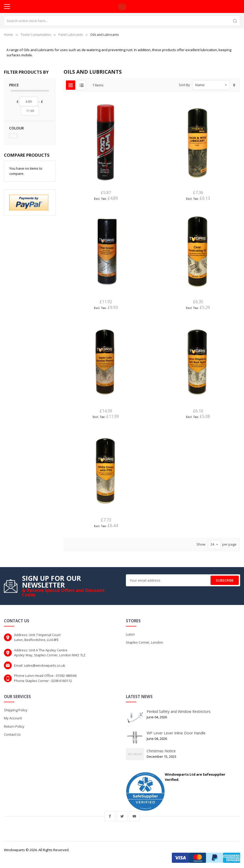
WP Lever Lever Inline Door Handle (176, 733)
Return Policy (14, 726)
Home (8, 35)
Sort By (184, 85)
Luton (130, 634)
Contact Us (12, 734)
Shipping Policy (16, 710)
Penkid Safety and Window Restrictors (179, 711)
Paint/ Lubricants (71, 35)
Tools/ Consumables (36, 35)
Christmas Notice (161, 751)
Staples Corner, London (144, 642)
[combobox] (122, 21)
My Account (13, 718)
